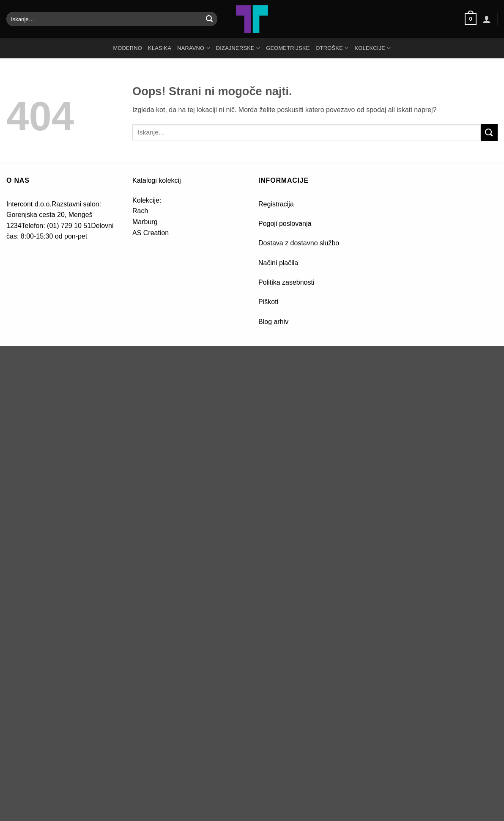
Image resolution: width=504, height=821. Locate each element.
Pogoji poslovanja (285, 224)
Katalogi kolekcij (157, 180)
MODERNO (127, 48)
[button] (471, 19)
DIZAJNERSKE (238, 48)
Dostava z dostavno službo (299, 243)
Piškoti (268, 302)
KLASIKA (160, 48)
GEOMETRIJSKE (288, 48)
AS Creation (151, 233)
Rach (140, 211)
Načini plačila (278, 263)
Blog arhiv (274, 322)
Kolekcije (373, 48)
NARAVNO (194, 48)
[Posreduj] (209, 19)
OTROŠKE (332, 48)
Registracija (276, 204)
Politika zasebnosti (286, 282)
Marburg (145, 222)
